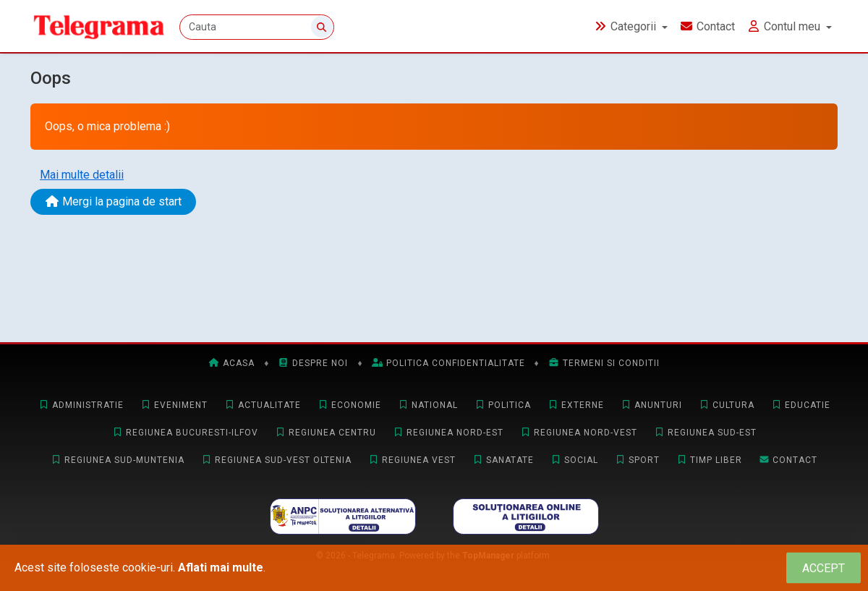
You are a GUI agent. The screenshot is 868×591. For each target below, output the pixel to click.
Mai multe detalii (82, 175)
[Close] (824, 568)
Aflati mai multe (221, 567)
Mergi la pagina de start (113, 201)
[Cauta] (257, 27)
